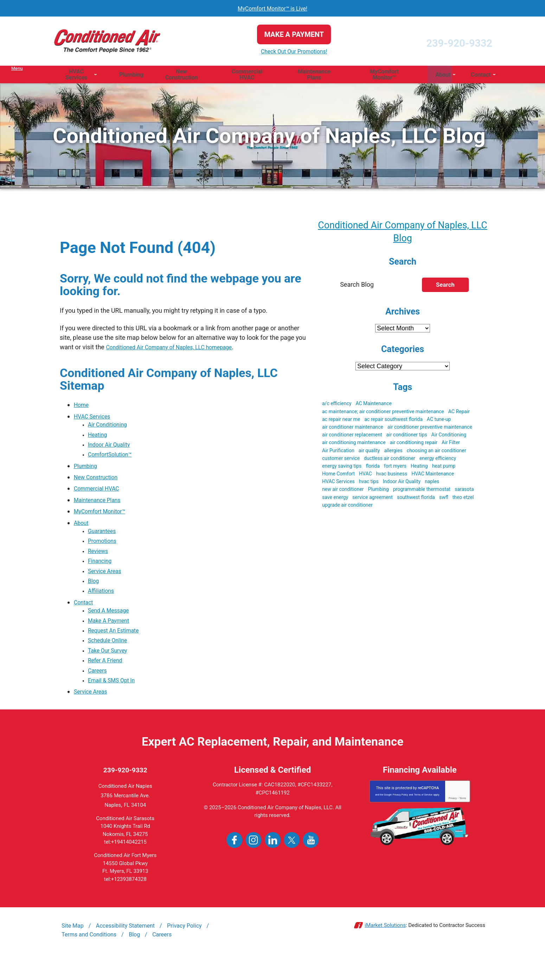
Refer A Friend (108, 680)
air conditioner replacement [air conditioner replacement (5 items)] (352, 437)
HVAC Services (95, 416)
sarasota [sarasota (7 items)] (464, 491)
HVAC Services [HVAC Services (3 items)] (338, 483)
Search (445, 287)
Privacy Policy (400, 818)
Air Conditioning (110, 425)
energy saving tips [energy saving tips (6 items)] (342, 468)
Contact (85, 615)
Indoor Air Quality (112, 448)
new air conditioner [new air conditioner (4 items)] (343, 491)
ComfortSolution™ (113, 459)
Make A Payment (112, 635)
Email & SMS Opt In (115, 703)
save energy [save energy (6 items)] (335, 499)
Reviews (100, 559)
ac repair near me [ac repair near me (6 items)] (341, 421)
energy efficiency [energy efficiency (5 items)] (438, 460)
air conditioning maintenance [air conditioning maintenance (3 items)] (354, 444)
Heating (99, 437)
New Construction (99, 482)
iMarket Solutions (385, 949)
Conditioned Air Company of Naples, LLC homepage (178, 347)
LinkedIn (273, 864)
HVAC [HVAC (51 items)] (366, 476)
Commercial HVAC (100, 493)
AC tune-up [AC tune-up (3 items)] (439, 421)
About (82, 527)
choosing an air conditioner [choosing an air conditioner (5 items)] (437, 452)
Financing (102, 570)
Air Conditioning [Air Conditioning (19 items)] (449, 437)
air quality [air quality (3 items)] (369, 452)
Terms (463, 822)
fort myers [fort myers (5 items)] (395, 468)
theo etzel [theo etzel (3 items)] (463, 499)
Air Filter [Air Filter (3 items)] (451, 444)
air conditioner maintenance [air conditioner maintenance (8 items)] (353, 429)
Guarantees (104, 536)
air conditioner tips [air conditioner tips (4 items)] (407, 437)
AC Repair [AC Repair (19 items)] (459, 413)
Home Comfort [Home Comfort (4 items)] (338, 476)
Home (82, 405)
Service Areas (107, 581)
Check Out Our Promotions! (272, 51)
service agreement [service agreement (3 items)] (373, 499)
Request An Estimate (117, 647)
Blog (94, 592)
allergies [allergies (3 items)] (393, 452)
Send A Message (111, 624)
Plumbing (87, 470)
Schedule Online (111, 658)
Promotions (104, 547)
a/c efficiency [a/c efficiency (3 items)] (337, 405)
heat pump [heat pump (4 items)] (444, 468)
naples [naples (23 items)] (432, 483)
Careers (99, 692)
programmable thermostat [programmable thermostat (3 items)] (422, 491)
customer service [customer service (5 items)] (341, 460)
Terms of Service (423, 818)
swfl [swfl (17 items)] (444, 499)
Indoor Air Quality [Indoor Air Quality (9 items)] (402, 483)
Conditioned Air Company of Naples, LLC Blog (403, 232)
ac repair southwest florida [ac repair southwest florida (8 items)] (393, 421)
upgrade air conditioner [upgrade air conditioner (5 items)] (347, 507)
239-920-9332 (437, 41)
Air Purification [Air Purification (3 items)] (338, 452)
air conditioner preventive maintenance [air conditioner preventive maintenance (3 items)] (430, 429)
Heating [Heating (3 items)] (419, 468)
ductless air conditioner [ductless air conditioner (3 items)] (390, 460)
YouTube (311, 864)
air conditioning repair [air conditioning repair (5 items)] (414, 444)
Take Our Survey (111, 669)
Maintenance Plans (101, 504)
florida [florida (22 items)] (373, 468)
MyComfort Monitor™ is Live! (273, 8)
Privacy (453, 822)
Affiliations (103, 603)
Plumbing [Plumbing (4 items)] (379, 491)
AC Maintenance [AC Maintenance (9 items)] (373, 405)
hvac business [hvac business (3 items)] (392, 476)
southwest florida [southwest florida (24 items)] (416, 499)
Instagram (253, 864)
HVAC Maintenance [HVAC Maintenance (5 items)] (433, 476)
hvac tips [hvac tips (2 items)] (369, 483)
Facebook (234, 864)
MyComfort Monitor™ (104, 515)
